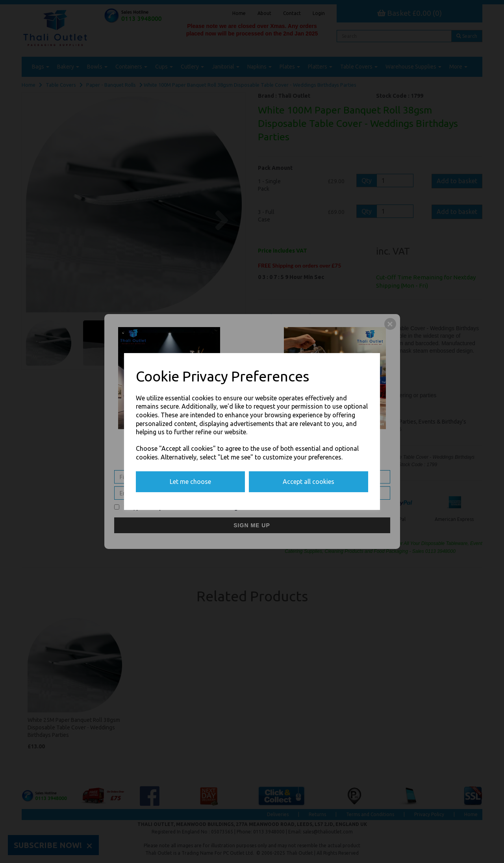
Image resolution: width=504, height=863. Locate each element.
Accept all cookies (309, 482)
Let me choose (190, 482)
